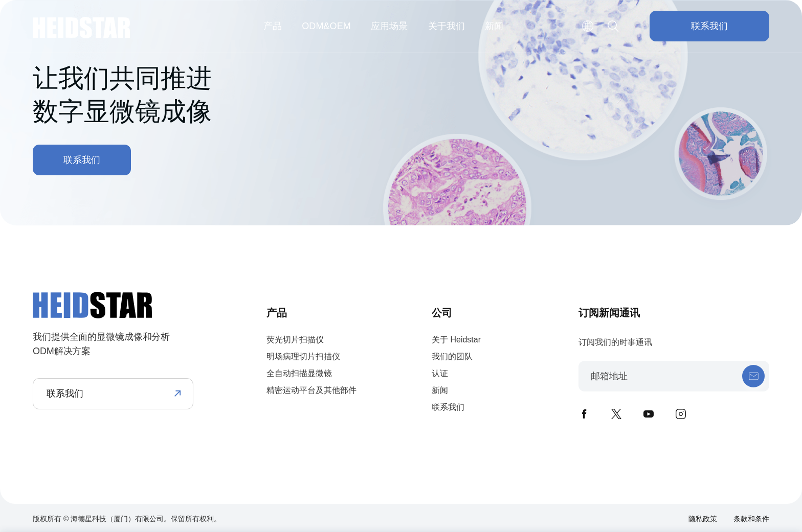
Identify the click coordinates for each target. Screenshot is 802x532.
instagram (681, 414)
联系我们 (709, 26)
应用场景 (389, 26)
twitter (616, 414)
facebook (584, 414)
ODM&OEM (326, 26)
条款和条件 (751, 519)
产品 (273, 26)
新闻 (494, 26)
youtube (649, 414)
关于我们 (447, 26)
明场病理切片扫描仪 (303, 356)
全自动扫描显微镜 (299, 373)
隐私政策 (703, 519)
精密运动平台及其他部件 (311, 390)
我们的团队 (452, 356)
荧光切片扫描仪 (295, 340)
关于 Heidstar (456, 340)
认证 (440, 373)
